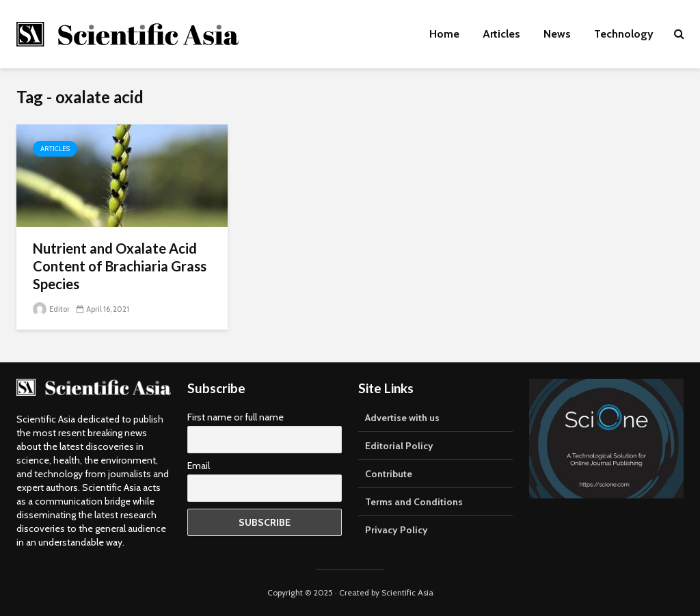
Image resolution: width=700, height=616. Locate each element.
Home (444, 34)
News (557, 34)
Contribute (389, 474)
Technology (624, 34)
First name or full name (235, 417)
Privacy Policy (396, 530)
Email (199, 466)
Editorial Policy (399, 446)
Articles (501, 34)
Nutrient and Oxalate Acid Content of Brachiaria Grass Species (120, 266)
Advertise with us (402, 418)
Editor (51, 309)
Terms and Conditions (414, 502)
